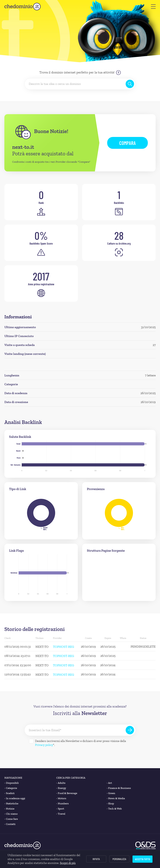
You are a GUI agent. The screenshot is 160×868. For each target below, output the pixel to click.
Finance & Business (119, 788)
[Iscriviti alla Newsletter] (130, 730)
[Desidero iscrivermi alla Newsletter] (31, 741)
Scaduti (9, 793)
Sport (60, 809)
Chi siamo (11, 814)
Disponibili (12, 783)
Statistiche (11, 804)
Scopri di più (68, 863)
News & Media (116, 798)
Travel (61, 814)
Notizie (9, 809)
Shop (110, 804)
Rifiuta (96, 859)
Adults (61, 783)
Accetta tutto (143, 859)
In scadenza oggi (15, 798)
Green (111, 793)
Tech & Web (114, 809)
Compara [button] (127, 143)
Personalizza (119, 859)
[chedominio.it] (22, 7)
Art (109, 783)
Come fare (11, 819)
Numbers (62, 804)
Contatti (10, 824)
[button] (153, 7)
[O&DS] (145, 845)
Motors (61, 798)
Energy (61, 788)
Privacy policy (44, 745)
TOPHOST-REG (64, 647)
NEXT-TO (42, 647)
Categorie (11, 788)
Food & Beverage (67, 793)
